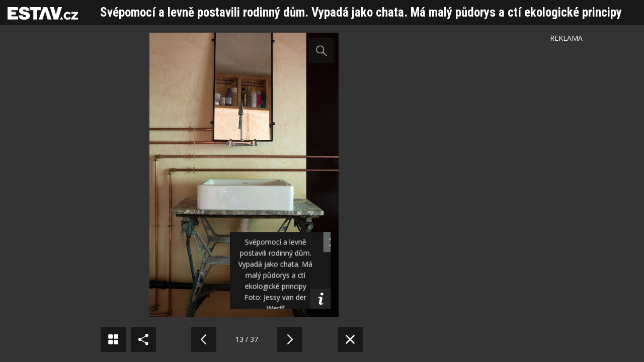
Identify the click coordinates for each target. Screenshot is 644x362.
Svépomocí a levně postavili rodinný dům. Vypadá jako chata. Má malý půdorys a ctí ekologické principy (361, 12)
